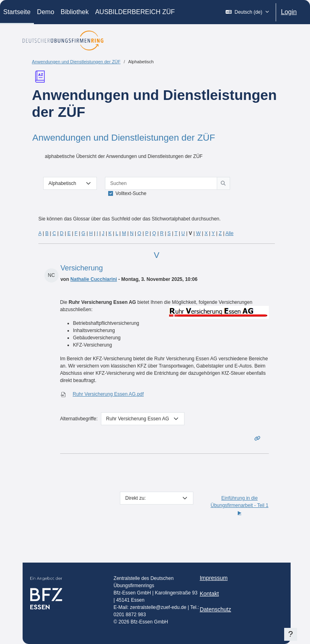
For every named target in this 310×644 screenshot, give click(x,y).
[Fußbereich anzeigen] (291, 634)
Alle (229, 233)
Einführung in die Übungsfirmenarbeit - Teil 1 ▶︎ (240, 505)
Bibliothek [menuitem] (74, 12)
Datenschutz (216, 609)
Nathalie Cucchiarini (93, 279)
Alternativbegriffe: (79, 419)
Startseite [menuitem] (17, 12)
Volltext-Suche (131, 193)
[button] (247, 12)
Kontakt (209, 594)
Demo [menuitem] (46, 12)
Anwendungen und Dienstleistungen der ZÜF (76, 62)
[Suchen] (161, 183)
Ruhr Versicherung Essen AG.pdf (108, 394)
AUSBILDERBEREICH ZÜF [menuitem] (135, 12)
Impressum (214, 578)
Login (289, 12)
